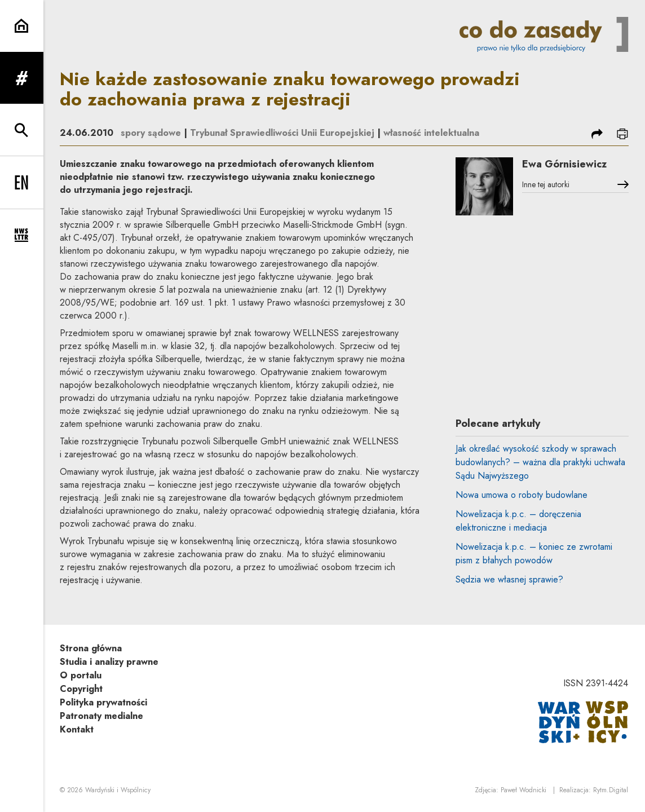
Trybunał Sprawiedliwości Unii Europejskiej (282, 133)
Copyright (81, 689)
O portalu (81, 675)
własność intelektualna (431, 133)
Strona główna (91, 648)
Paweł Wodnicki (523, 790)
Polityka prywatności (103, 702)
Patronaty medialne (101, 716)
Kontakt (77, 729)
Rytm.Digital (611, 790)
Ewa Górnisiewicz (564, 164)
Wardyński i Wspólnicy (118, 790)
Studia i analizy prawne (109, 662)
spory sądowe (151, 133)
